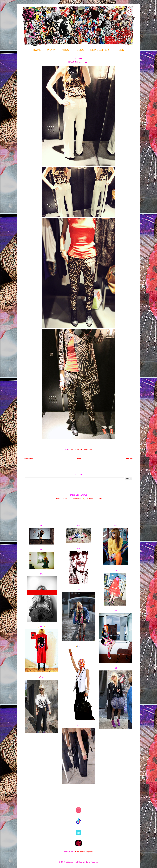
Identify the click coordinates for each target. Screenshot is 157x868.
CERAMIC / (90, 499)
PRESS (119, 50)
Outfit (91, 449)
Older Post (129, 459)
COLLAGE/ (60, 499)
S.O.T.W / (68, 499)
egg (72, 449)
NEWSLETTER (99, 50)
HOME (37, 50)
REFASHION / (77, 499)
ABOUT (66, 50)
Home (79, 459)
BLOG (81, 50)
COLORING (99, 499)
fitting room (84, 449)
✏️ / (84, 499)
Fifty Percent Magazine (84, 852)
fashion (77, 449)
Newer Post (28, 459)
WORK (51, 50)
